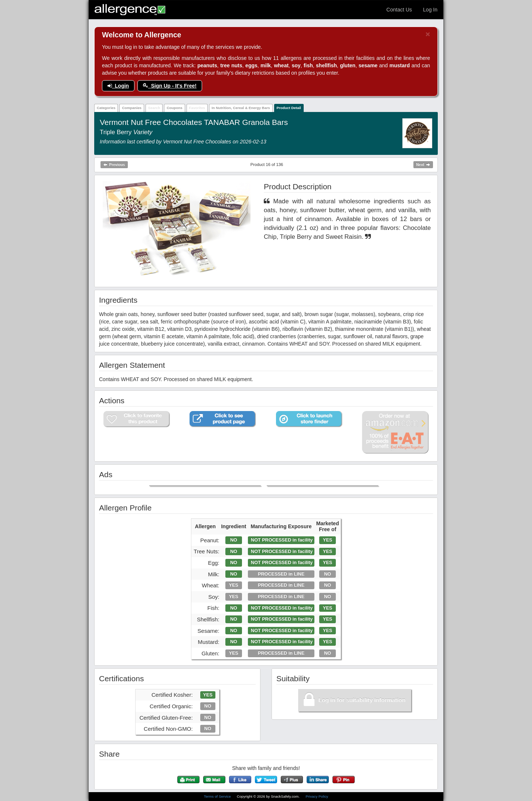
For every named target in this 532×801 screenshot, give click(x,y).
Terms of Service (218, 796)
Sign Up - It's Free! (170, 86)
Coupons (174, 108)
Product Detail (289, 108)
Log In (430, 10)
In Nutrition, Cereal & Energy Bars (241, 108)
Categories (106, 108)
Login (118, 86)
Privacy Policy (317, 796)
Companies (132, 108)
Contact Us (399, 10)
